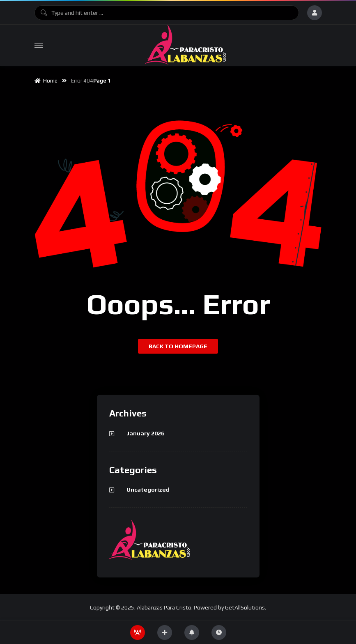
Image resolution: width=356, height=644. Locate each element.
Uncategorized (148, 490)
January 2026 (145, 433)
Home (46, 81)
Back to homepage (178, 346)
